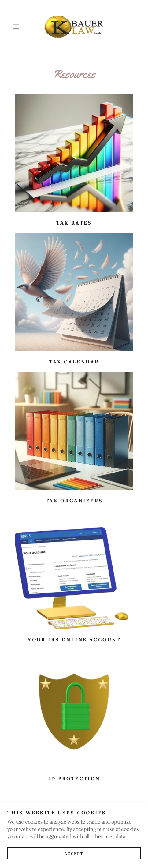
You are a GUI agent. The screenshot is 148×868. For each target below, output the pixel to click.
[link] (74, 27)
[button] (19, 27)
